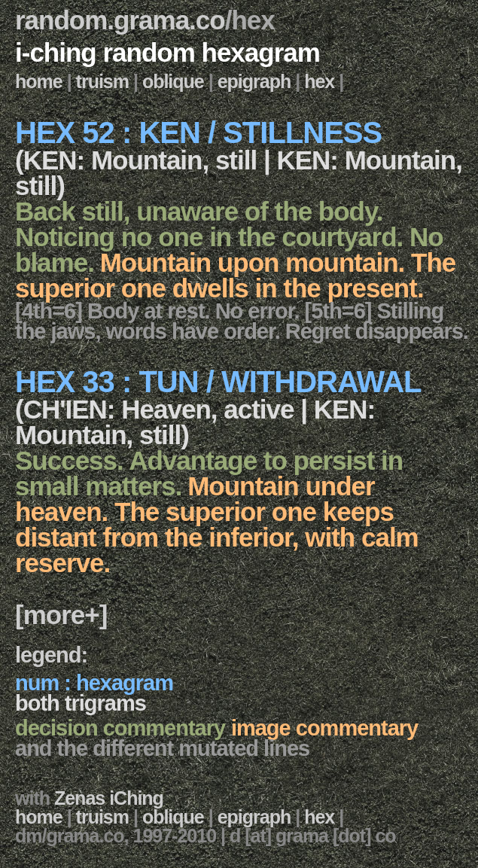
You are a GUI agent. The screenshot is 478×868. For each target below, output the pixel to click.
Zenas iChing (109, 798)
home (39, 81)
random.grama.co (120, 20)
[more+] (61, 615)
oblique (173, 81)
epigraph (254, 81)
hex (319, 81)
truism (102, 81)
